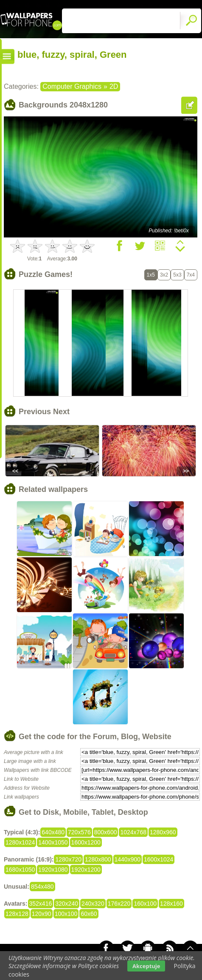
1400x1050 (53, 842)
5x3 (177, 275)
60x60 (89, 914)
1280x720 (68, 859)
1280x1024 (20, 842)
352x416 (41, 904)
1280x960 (163, 832)
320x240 (67, 904)
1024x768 (133, 832)
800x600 (106, 832)
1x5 (151, 275)
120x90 (42, 914)
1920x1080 (53, 870)
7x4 (191, 275)
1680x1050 (20, 870)
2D (114, 86)
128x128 (17, 914)
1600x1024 (159, 859)
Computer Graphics (72, 86)
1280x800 (98, 859)
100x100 (66, 914)
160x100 (145, 904)
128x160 (171, 904)
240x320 (93, 904)
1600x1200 (86, 842)
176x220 (119, 904)
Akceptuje (146, 966)
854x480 (42, 887)
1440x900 (128, 859)
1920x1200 (86, 870)
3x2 (164, 275)
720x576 (79, 832)
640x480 (53, 832)
